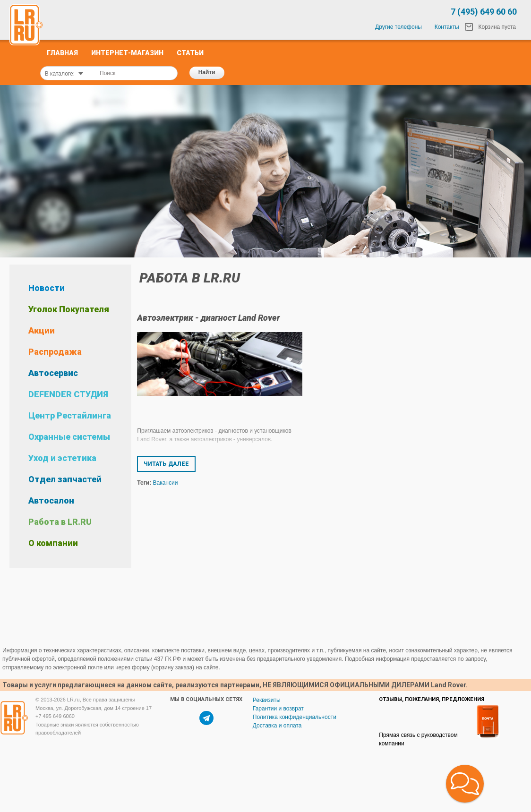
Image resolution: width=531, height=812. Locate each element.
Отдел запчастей (65, 479)
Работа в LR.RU (60, 522)
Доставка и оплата (277, 726)
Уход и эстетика (62, 458)
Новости (47, 288)
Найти (207, 72)
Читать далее (166, 464)
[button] (465, 784)
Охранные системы (69, 437)
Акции (42, 330)
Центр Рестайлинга (70, 415)
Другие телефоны (398, 27)
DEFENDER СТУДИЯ (68, 394)
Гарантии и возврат (278, 709)
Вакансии (165, 483)
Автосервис (53, 373)
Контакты (447, 27)
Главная (62, 53)
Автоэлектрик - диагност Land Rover (209, 318)
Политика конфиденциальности (295, 717)
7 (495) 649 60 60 (484, 12)
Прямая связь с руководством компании (418, 739)
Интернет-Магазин (127, 53)
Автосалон (51, 500)
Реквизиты (267, 700)
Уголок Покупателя (69, 309)
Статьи (190, 53)
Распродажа (55, 352)
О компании (53, 543)
